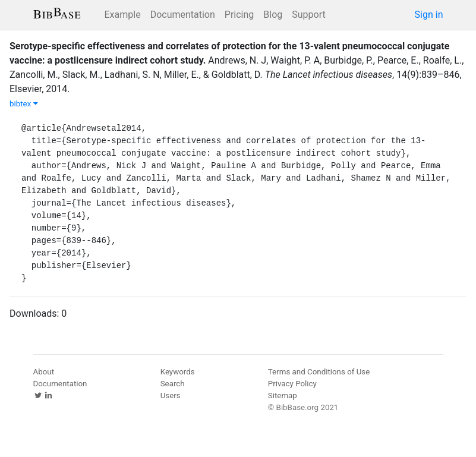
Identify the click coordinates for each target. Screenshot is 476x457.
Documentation (183, 15)
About (44, 372)
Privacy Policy (292, 384)
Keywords (178, 372)
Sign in (429, 15)
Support (308, 15)
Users (171, 395)
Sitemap (283, 395)
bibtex (24, 104)
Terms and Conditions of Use (319, 372)
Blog (273, 15)
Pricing (239, 15)
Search (173, 384)
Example (123, 15)
